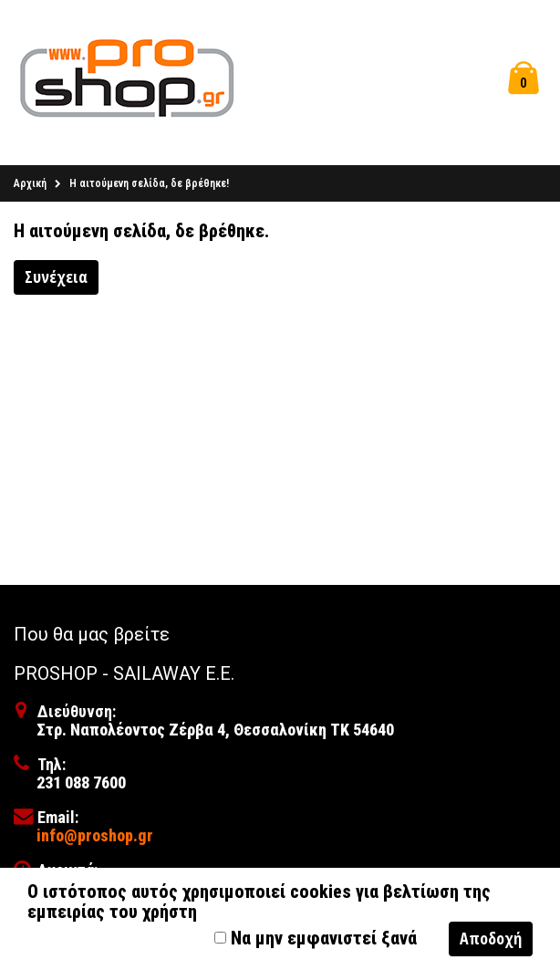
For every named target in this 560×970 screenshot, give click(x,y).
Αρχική (30, 183)
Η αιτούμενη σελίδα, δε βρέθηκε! (149, 183)
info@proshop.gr (95, 835)
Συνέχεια (56, 276)
